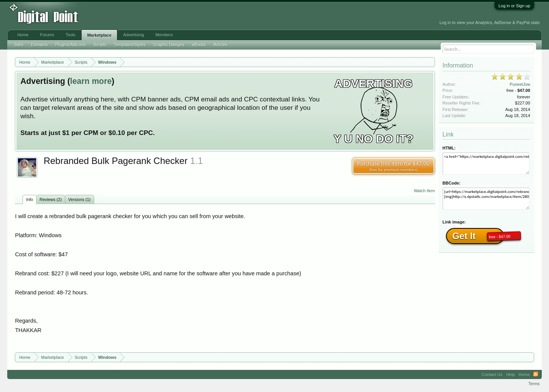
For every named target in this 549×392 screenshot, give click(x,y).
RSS (536, 374)
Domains (39, 45)
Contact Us (492, 374)
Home (23, 35)
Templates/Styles (130, 45)
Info (29, 199)
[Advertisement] (173, 16)
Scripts (100, 45)
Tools (71, 35)
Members (164, 35)
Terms (534, 384)
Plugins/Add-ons (71, 45)
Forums (47, 35)
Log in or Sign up (514, 6)
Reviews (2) (51, 199)
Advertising (133, 35)
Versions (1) (79, 199)
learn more (91, 81)
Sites (19, 45)
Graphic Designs (169, 45)
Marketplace (100, 35)
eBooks (199, 45)
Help (511, 374)
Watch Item (424, 191)
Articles (220, 45)
